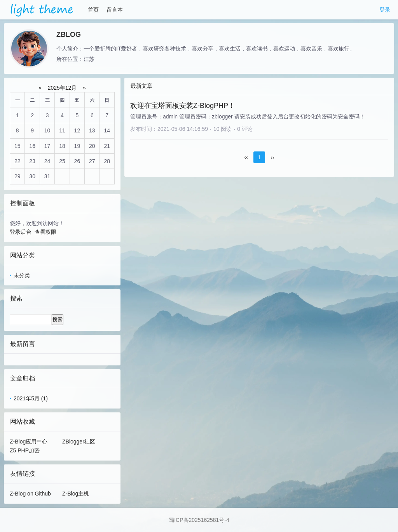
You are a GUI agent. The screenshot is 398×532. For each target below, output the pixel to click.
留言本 (115, 10)
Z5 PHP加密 (25, 450)
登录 (385, 10)
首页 (93, 10)
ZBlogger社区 (79, 442)
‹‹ (246, 157)
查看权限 (45, 232)
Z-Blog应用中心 (29, 442)
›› (272, 157)
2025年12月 (62, 88)
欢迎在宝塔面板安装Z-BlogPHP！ (183, 106)
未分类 (22, 275)
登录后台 (21, 232)
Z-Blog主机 (76, 494)
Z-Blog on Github (30, 494)
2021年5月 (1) (31, 398)
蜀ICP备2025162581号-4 (199, 520)
